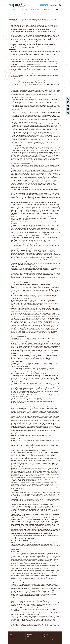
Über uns (12, 635)
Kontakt (46, 635)
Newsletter (53, 5)
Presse (11, 637)
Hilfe (57, 10)
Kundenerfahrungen (49, 639)
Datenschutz (30, 637)
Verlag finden (46, 10)
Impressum (30, 635)
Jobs (11, 639)
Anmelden (43, 5)
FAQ (45, 637)
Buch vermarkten (35, 10)
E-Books (13, 10)
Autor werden (24, 10)
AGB (28, 639)
